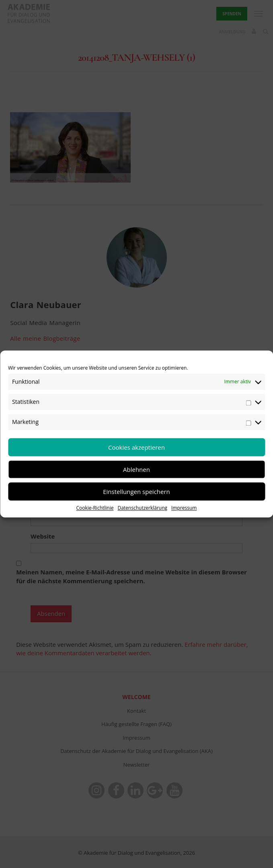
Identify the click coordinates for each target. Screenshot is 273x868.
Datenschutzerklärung (142, 508)
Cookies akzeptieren (136, 447)
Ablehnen (136, 469)
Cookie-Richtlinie (95, 508)
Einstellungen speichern (136, 492)
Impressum (184, 508)
